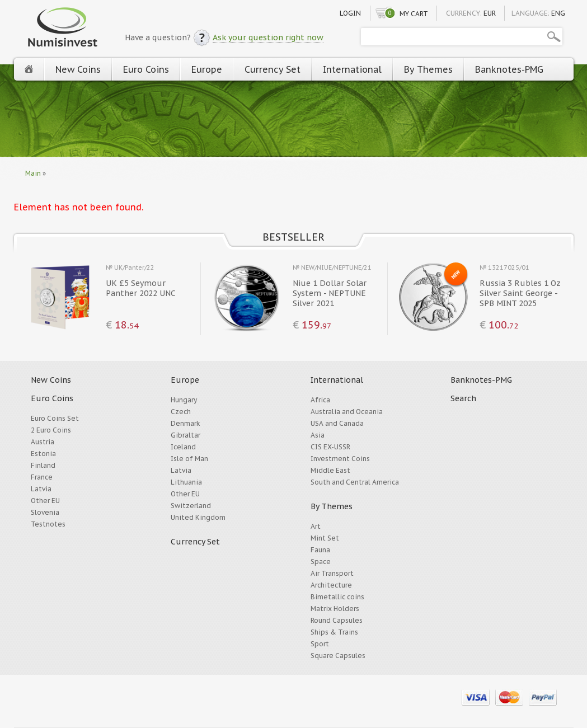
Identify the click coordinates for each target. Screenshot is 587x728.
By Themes (428, 69)
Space (321, 562)
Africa (320, 400)
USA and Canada (337, 423)
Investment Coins (340, 459)
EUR (490, 13)
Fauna (320, 550)
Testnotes (48, 524)
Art (316, 526)
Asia (318, 435)
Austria (43, 442)
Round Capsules (337, 620)
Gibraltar (186, 435)
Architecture (331, 585)
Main (33, 173)
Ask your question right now (268, 37)
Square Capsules (338, 656)
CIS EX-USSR (330, 447)
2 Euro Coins (51, 430)
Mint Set (325, 538)
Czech (181, 412)
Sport (320, 644)
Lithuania (186, 482)
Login (350, 13)
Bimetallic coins (337, 597)
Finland (43, 465)
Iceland (183, 447)
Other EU (45, 501)
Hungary (184, 400)
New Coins (78, 69)
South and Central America (355, 482)
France (42, 477)
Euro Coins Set (55, 418)
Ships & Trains (334, 632)
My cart (414, 14)
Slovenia (45, 512)
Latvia (41, 489)
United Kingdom (198, 517)
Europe (207, 69)
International (352, 69)
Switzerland (191, 506)
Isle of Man (189, 459)
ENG (558, 13)
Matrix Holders (335, 609)
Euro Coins (146, 69)
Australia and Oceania (347, 412)
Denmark (186, 423)
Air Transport (332, 573)
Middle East (330, 470)
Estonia (43, 454)
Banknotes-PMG (509, 69)
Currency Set (273, 69)
